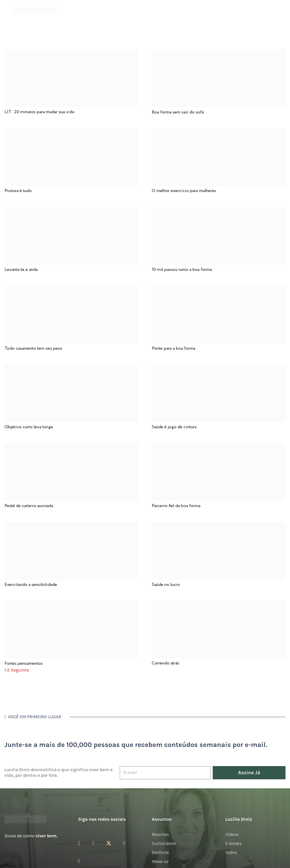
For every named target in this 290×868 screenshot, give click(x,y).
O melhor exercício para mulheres (184, 191)
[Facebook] (93, 843)
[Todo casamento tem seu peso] (71, 290)
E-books (234, 843)
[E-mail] (165, 773)
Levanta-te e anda (21, 270)
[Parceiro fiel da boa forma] (219, 447)
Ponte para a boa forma (174, 348)
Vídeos (232, 834)
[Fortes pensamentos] (71, 605)
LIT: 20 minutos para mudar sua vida (39, 112)
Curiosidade (164, 843)
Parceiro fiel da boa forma (176, 506)
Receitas (160, 834)
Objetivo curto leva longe (29, 427)
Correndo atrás (166, 663)
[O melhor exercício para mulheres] (219, 132)
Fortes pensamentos (24, 663)
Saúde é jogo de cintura (174, 427)
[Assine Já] (249, 773)
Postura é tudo (18, 191)
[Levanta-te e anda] (71, 211)
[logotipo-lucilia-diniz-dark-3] (34, 11)
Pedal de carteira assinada (29, 506)
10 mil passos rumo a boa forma (182, 270)
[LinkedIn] (79, 861)
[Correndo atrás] (219, 605)
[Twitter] (109, 843)
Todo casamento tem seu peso (33, 348)
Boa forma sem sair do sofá (178, 112)
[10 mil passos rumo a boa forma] (219, 211)
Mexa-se (160, 861)
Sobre (231, 852)
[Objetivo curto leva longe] (71, 368)
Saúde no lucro (166, 585)
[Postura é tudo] (71, 132)
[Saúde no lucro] (219, 526)
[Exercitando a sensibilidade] (71, 526)
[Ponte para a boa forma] (219, 290)
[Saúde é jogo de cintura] (219, 368)
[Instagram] (79, 844)
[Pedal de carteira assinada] (71, 447)
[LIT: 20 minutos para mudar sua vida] (71, 53)
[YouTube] (124, 843)
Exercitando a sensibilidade (31, 585)
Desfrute (160, 852)
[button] (276, 11)
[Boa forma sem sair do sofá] (219, 53)
